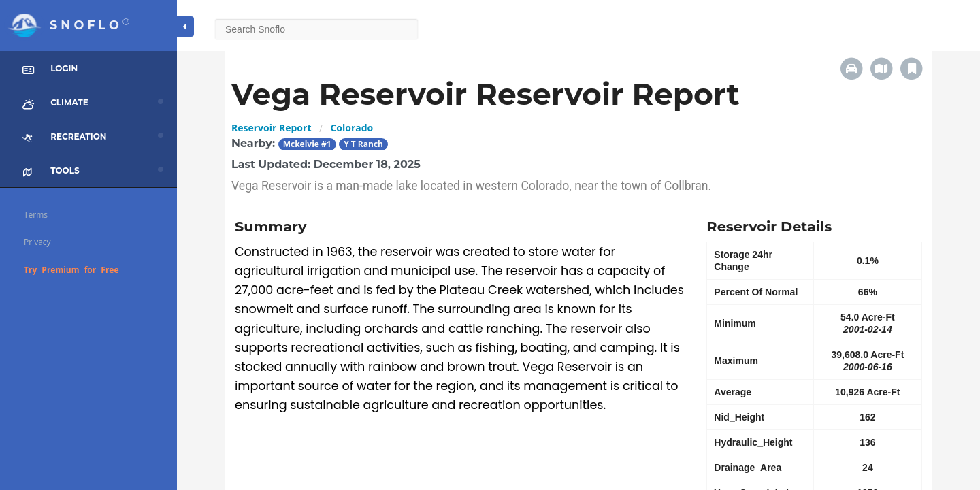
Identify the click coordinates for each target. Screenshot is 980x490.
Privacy (37, 242)
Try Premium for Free (71, 270)
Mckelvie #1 (307, 144)
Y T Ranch (363, 144)
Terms (36, 215)
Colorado (352, 128)
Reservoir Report (271, 128)
